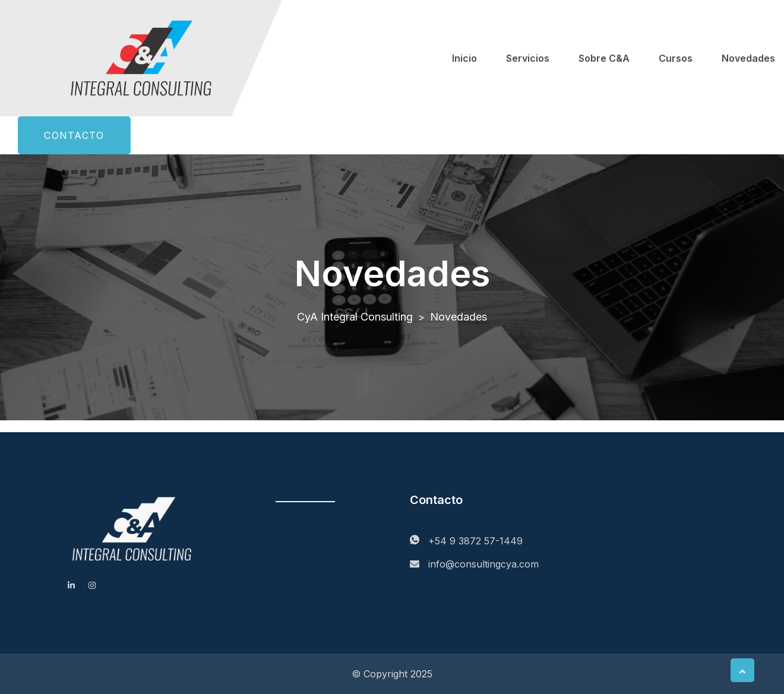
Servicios (528, 58)
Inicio (464, 58)
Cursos (676, 58)
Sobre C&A (604, 58)
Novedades (748, 58)
